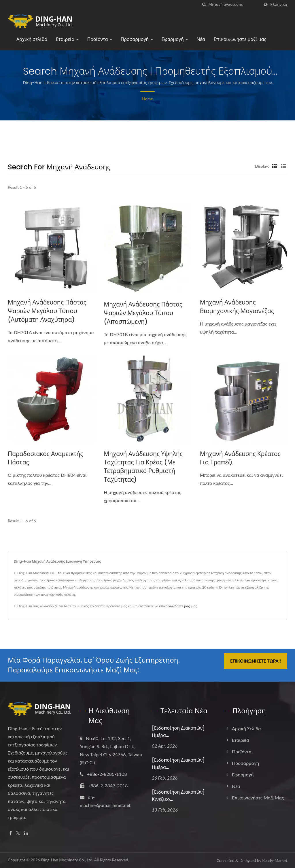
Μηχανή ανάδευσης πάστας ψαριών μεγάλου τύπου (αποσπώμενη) (143, 313)
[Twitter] (18, 834)
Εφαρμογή (175, 39)
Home (147, 99)
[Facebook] (11, 834)
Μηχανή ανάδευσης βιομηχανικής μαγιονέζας (237, 307)
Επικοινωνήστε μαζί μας (240, 39)
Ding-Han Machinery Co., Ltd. (67, 860)
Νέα (201, 39)
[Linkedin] (26, 834)
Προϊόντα (100, 39)
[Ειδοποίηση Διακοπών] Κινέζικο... (178, 796)
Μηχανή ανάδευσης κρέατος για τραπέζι (240, 458)
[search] (204, 4)
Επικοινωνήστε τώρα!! (256, 661)
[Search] (234, 4)
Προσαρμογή (137, 39)
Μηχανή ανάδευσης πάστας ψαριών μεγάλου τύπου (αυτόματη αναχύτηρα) (47, 311)
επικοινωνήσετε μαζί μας (178, 606)
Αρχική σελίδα (32, 39)
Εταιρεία (67, 39)
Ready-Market (275, 860)
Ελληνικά (279, 5)
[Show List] (283, 166)
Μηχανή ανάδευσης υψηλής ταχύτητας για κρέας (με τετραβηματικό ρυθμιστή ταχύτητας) (143, 467)
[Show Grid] (275, 166)
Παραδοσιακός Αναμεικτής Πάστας (46, 458)
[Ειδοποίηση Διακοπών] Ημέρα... (178, 732)
